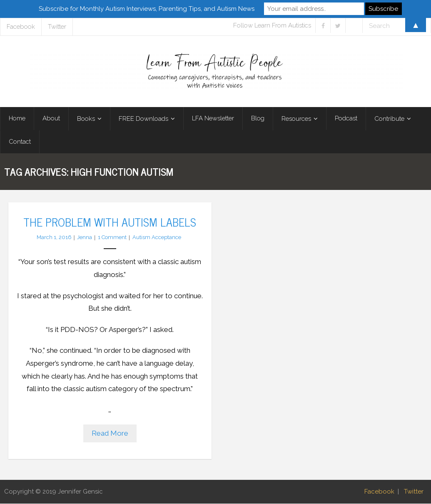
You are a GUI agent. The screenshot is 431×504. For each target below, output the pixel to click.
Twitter (414, 492)
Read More (110, 434)
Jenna (85, 238)
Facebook (379, 492)
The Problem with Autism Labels (110, 222)
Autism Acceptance (157, 238)
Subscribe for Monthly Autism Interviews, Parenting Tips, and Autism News (147, 9)
